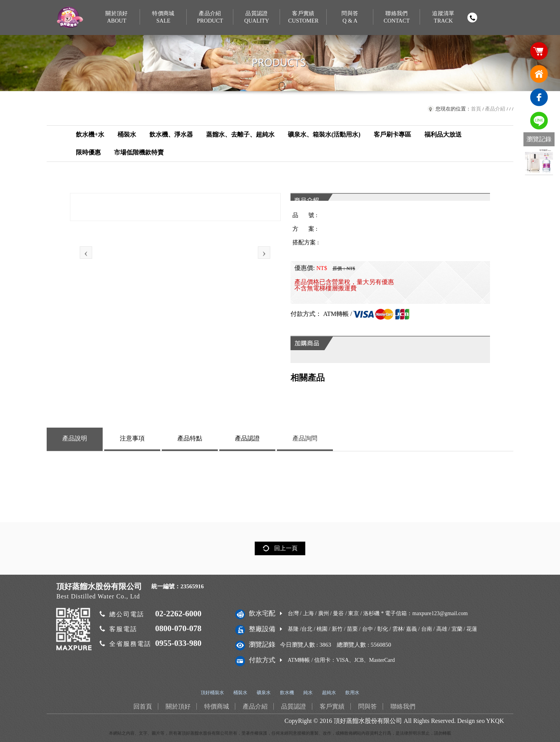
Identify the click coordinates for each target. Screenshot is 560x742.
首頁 (476, 109)
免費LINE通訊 (539, 121)
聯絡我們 (397, 17)
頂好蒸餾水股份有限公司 (368, 721)
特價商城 (163, 17)
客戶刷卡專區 (392, 134)
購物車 (539, 51)
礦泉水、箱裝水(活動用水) (324, 134)
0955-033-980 (178, 643)
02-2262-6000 (178, 614)
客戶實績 (303, 17)
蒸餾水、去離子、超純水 (240, 134)
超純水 (329, 693)
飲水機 (287, 693)
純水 (308, 693)
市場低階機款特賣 (139, 152)
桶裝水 (127, 134)
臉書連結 (539, 97)
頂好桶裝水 (212, 693)
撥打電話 (472, 18)
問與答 (350, 17)
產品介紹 (210, 17)
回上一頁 (286, 548)
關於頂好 (117, 17)
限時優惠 (88, 152)
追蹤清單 (443, 17)
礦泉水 (264, 693)
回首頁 (539, 74)
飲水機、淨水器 (171, 134)
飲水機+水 (90, 134)
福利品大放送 (443, 134)
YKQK (495, 721)
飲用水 (352, 693)
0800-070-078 (178, 628)
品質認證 (257, 17)
